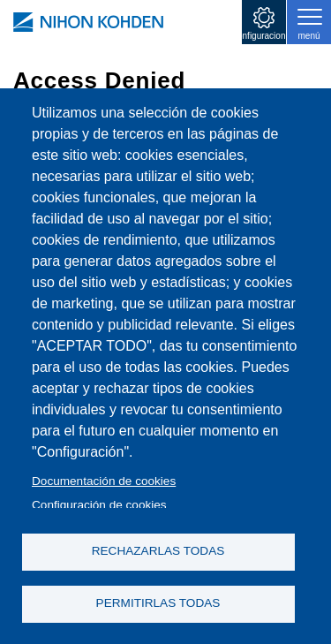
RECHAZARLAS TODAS (158, 551)
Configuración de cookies (99, 505)
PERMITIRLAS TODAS (158, 603)
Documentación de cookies (104, 481)
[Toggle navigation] (309, 22)
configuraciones (264, 36)
